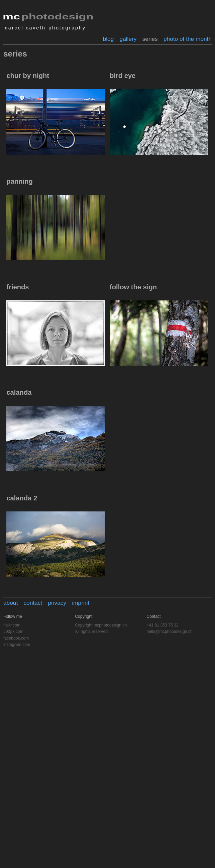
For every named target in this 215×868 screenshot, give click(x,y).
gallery (128, 39)
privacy (57, 603)
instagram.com (17, 645)
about (11, 603)
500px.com (13, 632)
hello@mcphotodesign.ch (170, 632)
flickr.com (12, 625)
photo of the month (188, 39)
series (150, 39)
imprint (81, 603)
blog (109, 39)
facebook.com (16, 638)
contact (33, 603)
